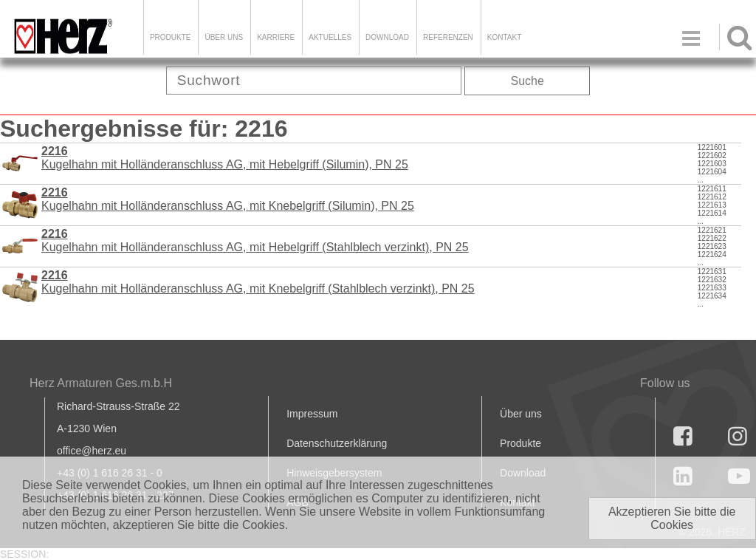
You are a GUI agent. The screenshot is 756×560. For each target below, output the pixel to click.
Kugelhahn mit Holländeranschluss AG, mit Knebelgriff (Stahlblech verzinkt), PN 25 (258, 282)
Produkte (171, 37)
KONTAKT (504, 37)
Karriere (276, 37)
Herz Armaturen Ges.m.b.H (101, 383)
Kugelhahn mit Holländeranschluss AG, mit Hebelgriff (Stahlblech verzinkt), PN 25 (255, 240)
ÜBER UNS (224, 37)
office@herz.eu (92, 451)
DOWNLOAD (387, 37)
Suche (528, 81)
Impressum (312, 414)
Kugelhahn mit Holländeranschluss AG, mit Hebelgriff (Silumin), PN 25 (225, 158)
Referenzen (448, 37)
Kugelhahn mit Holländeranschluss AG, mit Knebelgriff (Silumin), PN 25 (228, 199)
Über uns (521, 414)
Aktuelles (330, 37)
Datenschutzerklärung (337, 443)
